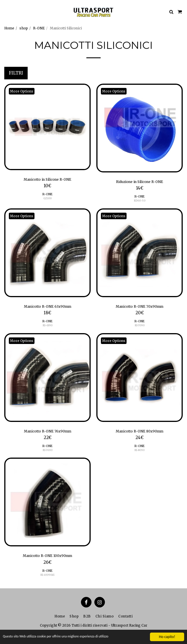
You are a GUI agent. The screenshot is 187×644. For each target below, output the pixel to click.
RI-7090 (140, 325)
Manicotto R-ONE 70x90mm (140, 306)
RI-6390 (48, 325)
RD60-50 (140, 201)
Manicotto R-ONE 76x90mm (48, 431)
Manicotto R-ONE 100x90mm (47, 556)
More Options (22, 91)
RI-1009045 (48, 575)
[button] (6, 12)
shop (24, 28)
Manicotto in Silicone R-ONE (47, 179)
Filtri (16, 73)
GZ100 (47, 198)
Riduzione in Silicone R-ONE (140, 182)
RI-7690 (48, 450)
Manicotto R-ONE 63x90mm (48, 306)
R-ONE (39, 28)
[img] (47, 127)
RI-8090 (140, 450)
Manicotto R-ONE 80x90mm (140, 431)
